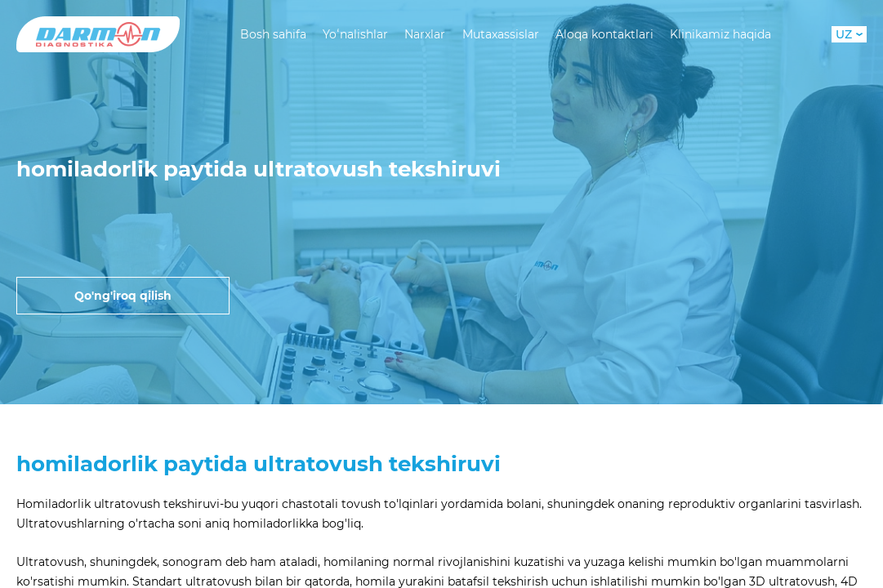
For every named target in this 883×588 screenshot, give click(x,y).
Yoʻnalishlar (355, 34)
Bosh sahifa (273, 34)
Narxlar (425, 34)
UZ (849, 34)
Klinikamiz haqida (720, 34)
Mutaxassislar (501, 34)
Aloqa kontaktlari (604, 34)
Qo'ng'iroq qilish (123, 296)
